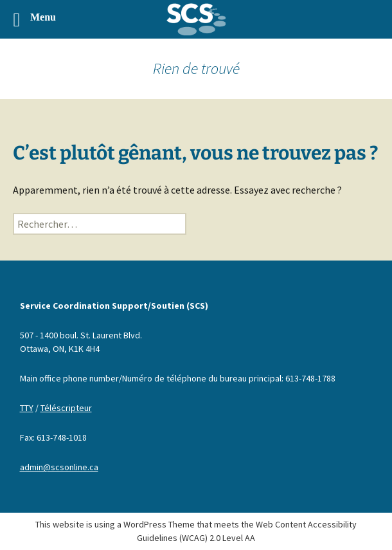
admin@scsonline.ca (59, 467)
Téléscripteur (66, 408)
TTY (27, 408)
